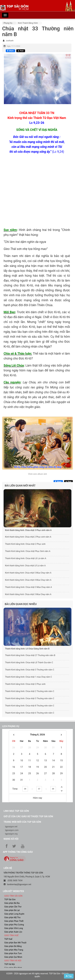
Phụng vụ (8, 23)
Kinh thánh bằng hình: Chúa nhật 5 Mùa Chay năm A (28, 573)
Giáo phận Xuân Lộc (13, 932)
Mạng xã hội (11, 839)
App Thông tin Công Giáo (18, 852)
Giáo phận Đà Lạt (12, 910)
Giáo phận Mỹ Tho (12, 917)
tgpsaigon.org (11, 834)
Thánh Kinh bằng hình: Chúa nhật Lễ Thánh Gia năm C (29, 662)
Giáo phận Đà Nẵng (13, 946)
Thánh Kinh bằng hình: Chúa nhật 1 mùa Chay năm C (29, 677)
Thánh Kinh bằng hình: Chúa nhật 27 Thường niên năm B (30, 655)
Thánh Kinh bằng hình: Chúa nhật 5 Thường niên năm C (30, 698)
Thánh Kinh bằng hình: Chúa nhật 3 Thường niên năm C (30, 670)
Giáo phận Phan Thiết (14, 921)
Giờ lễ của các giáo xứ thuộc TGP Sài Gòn (28, 816)
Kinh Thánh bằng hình (28, 23)
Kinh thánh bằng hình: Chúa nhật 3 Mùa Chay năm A (28, 594)
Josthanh (10, 41)
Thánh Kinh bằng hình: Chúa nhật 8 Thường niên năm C (30, 706)
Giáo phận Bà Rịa (12, 903)
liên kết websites (13, 891)
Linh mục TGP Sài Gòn (16, 811)
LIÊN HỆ (8, 868)
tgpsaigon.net (11, 827)
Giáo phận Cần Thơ (13, 907)
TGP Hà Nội (10, 964)
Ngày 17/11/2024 (13, 46)
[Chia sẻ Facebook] (10, 51)
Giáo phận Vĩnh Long (14, 928)
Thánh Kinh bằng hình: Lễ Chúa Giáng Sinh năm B (27, 649)
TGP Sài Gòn (10, 899)
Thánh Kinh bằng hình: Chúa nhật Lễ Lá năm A (26, 558)
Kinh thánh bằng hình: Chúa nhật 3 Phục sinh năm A (28, 530)
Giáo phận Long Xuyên (14, 914)
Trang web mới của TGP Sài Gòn (22, 822)
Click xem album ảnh (37, 474)
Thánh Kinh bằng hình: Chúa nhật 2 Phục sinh (25, 544)
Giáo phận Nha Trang (14, 950)
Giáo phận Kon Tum (13, 953)
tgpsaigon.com (12, 830)
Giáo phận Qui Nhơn (13, 957)
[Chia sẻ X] (21, 51)
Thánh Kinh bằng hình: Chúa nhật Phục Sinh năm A (28, 551)
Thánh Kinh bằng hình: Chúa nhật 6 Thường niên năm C (30, 713)
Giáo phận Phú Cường (14, 925)
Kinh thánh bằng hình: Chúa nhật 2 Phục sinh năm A (28, 537)
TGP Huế (8, 939)
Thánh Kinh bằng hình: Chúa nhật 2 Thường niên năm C (30, 691)
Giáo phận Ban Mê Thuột (15, 943)
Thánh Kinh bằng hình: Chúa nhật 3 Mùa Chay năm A (29, 587)
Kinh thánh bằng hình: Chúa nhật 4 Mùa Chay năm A (28, 580)
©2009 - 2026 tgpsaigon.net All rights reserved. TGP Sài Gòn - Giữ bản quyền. (37, 975)
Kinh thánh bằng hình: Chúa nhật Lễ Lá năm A (25, 566)
